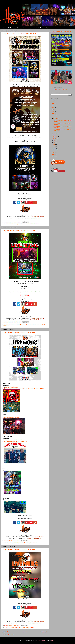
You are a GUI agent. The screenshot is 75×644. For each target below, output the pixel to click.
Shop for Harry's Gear (39, 28)
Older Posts (44, 632)
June (55, 142)
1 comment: (16, 626)
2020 (53, 111)
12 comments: (17, 222)
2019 (53, 113)
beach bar (11, 324)
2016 (53, 152)
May (54, 144)
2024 (53, 104)
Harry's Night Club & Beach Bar (60, 90)
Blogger (53, 640)
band (7, 324)
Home (4, 28)
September (56, 137)
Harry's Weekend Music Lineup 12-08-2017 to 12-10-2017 (19, 549)
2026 (53, 100)
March (55, 148)
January (55, 150)
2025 (53, 102)
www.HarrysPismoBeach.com (38, 217)
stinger (28, 628)
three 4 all (36, 224)
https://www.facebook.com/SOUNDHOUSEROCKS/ (16, 441)
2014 (53, 156)
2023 (53, 106)
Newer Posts (6, 632)
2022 (53, 108)
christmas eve (16, 324)
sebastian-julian (42, 640)
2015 (53, 154)
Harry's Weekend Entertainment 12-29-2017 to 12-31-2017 (19, 34)
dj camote (22, 324)
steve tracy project (22, 628)
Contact (48, 28)
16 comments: (17, 322)
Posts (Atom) (11, 635)
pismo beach (36, 324)
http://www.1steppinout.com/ (12, 387)
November (56, 133)
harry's (12, 543)
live (29, 324)
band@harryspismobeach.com (35, 218)
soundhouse (24, 543)
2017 (53, 117)
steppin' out (30, 543)
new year (17, 224)
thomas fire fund (30, 224)
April (54, 146)
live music (13, 224)
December (56, 119)
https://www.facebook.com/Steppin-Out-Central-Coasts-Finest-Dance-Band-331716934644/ (24, 389)
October (55, 135)
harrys (26, 324)
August (55, 139)
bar (9, 543)
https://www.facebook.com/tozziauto (12, 418)
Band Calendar (27, 28)
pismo (20, 543)
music (31, 324)
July (54, 141)
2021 (53, 109)
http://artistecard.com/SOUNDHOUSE (14, 440)
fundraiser (8, 224)
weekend (7, 326)
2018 (53, 115)
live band (13, 628)
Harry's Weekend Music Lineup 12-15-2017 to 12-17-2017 (19, 332)
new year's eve (23, 224)
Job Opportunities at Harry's (15, 28)
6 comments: (17, 541)
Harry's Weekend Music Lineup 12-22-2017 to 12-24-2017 (19, 231)
